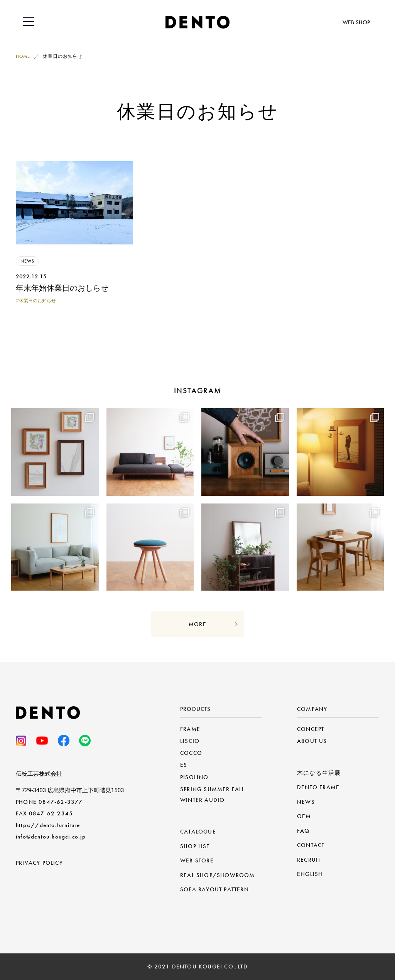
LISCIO (190, 741)
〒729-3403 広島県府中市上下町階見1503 (70, 790)
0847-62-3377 (61, 802)
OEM (304, 816)
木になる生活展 (319, 773)
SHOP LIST (195, 846)
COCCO (191, 753)
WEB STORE (197, 860)
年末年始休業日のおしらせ (62, 288)
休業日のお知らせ (37, 301)
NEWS (27, 261)
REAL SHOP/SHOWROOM (218, 875)
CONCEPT (311, 729)
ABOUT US (312, 741)
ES (184, 765)
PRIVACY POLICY (39, 863)
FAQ (303, 831)
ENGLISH (310, 874)
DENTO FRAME (318, 787)
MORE (197, 624)
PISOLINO (194, 777)
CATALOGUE (198, 832)
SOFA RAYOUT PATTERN (214, 889)
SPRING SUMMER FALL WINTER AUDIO (213, 795)
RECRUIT (309, 860)
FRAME (190, 729)
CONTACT (311, 845)
